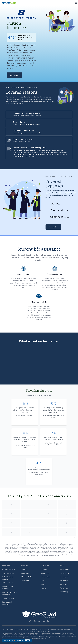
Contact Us (25, 573)
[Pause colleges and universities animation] (75, 538)
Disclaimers (64, 584)
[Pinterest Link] (48, 621)
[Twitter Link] (39, 621)
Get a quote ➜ (14, 75)
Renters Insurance (9, 570)
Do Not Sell (64, 581)
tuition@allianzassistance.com (30, 555)
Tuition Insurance (8, 573)
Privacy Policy (65, 570)
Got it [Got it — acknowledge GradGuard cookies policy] (27, 640)
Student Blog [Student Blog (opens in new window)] (26, 581)
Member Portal (27, 577)
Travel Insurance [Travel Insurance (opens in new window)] (8, 598)
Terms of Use (64, 573)
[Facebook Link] (30, 621)
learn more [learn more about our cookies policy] (20, 640)
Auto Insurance (8, 583)
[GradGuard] (9, 3)
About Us (44, 570)
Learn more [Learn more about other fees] (67, 217)
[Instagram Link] (35, 621)
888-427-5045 (53, 554)
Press (42, 581)
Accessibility (64, 592)
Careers (43, 588)
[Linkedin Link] (44, 621)
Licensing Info (65, 577)
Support (24, 570)
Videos (43, 584)
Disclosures (64, 588)
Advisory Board (46, 577)
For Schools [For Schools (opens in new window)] (45, 573)
